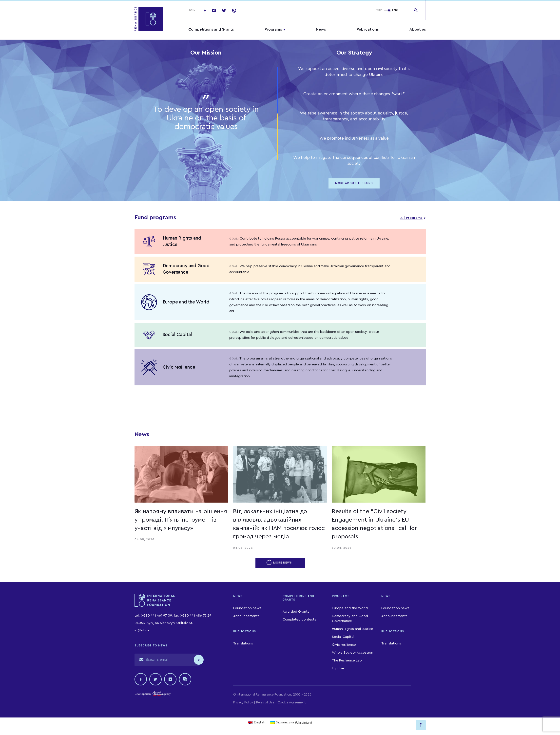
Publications (368, 29)
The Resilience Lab (347, 660)
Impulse (338, 668)
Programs (273, 29)
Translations (243, 643)
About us (417, 29)
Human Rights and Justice (353, 629)
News (321, 29)
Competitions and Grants (211, 29)
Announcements (246, 616)
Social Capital (343, 637)
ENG (395, 10)
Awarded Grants (296, 612)
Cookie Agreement (292, 702)
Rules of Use (265, 702)
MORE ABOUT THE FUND (354, 183)
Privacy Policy (243, 702)
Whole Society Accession (353, 653)
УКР (379, 10)
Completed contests (299, 620)
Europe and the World (350, 608)
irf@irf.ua (142, 630)
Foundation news (247, 608)
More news (280, 563)
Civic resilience (344, 645)
